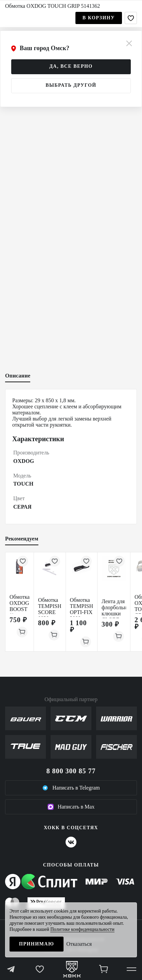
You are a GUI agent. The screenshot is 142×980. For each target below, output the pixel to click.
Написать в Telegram (71, 788)
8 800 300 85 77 (71, 771)
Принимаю (37, 944)
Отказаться (79, 944)
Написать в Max (71, 807)
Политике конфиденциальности (82, 929)
